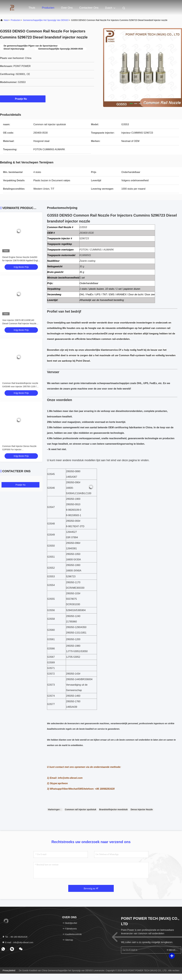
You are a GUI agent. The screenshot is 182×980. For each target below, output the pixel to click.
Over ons (67, 8)
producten (15, 20)
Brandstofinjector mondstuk (113, 809)
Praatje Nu (23, 99)
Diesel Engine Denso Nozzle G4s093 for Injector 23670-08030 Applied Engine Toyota (21, 260)
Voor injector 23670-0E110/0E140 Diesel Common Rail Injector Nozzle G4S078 (19, 323)
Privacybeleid (9, 970)
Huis (6, 20)
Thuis (32, 8)
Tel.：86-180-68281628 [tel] (15, 937)
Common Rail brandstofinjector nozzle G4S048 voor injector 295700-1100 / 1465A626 (20, 386)
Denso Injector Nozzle (142, 809)
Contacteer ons (89, 8)
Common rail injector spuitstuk (81, 809)
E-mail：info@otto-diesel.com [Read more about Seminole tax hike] (18, 942)
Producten (48, 8)
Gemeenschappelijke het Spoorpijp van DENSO (46, 20)
